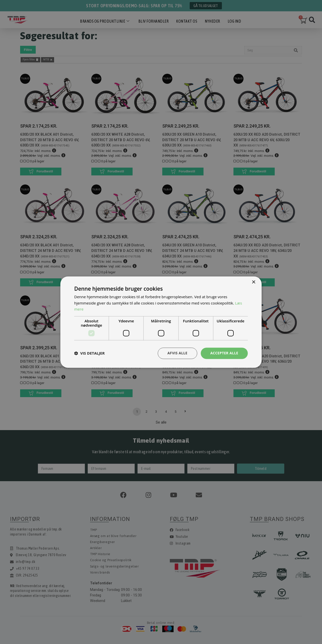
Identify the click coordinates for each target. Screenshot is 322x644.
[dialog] (161, 322)
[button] (89, 353)
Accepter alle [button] (224, 353)
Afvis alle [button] (177, 353)
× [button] (253, 282)
